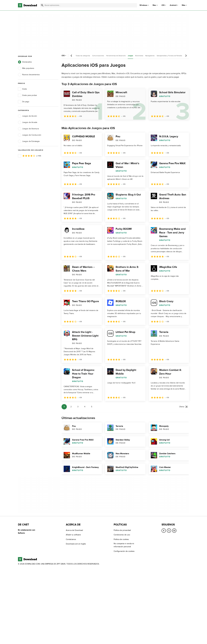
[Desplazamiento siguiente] (186, 56)
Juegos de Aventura (28, 129)
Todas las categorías (83, 56)
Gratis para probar (27, 95)
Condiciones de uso (122, 535)
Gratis (22, 89)
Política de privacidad (122, 530)
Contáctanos (71, 539)
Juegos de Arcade (28, 122)
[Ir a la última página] (183, 407)
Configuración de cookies (124, 551)
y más (30, 156)
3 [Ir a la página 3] (78, 407)
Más (185, 5)
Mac (154, 5)
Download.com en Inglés (76, 544)
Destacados (25, 62)
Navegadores (150, 56)
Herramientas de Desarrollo (116, 56)
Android (173, 5)
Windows (143, 5)
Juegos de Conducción (30, 135)
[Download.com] (27, 5)
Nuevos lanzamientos (29, 75)
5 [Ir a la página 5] (92, 407)
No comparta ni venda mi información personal (124, 545)
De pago (24, 102)
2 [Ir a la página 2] (71, 407)
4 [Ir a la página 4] (85, 407)
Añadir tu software (73, 535)
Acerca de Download (74, 530)
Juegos (130, 56)
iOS (163, 5)
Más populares (26, 68)
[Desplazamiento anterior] (71, 56)
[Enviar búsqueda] (42, 5)
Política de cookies (121, 539)
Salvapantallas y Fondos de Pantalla (169, 56)
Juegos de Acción (27, 116)
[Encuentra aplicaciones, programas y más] (89, 5)
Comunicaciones (98, 56)
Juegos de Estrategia (29, 141)
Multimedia (139, 56)
